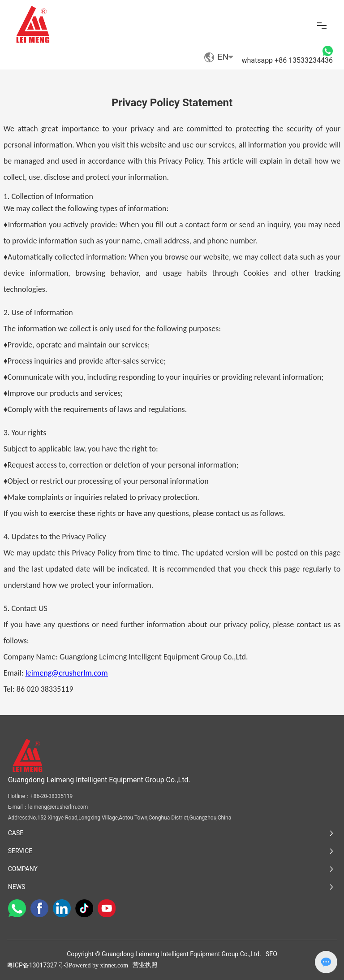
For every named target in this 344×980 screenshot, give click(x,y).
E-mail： (18, 807)
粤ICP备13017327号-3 (38, 965)
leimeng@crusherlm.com (58, 807)
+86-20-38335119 (52, 796)
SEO (271, 954)
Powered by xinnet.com (98, 965)
